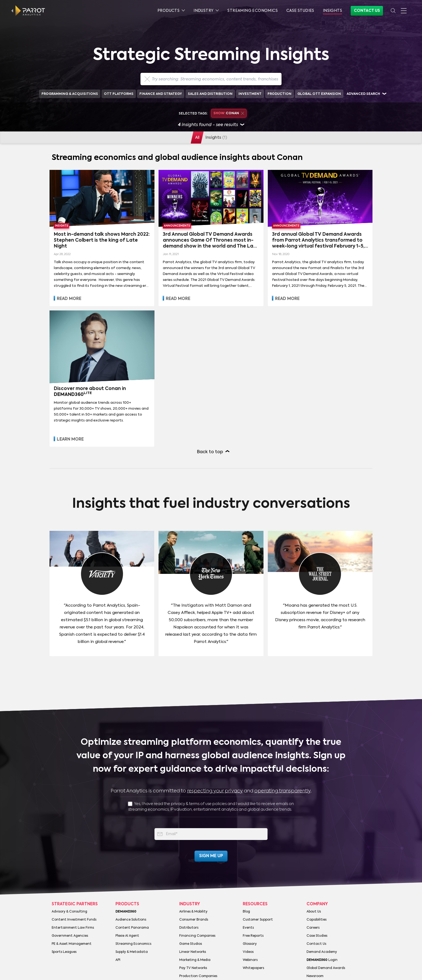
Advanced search (363, 94)
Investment (250, 94)
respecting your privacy (215, 791)
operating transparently (282, 791)
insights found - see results (211, 125)
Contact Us (367, 11)
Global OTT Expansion (319, 94)
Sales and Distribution (210, 94)
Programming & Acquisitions (70, 94)
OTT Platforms (119, 94)
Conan (229, 113)
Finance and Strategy (161, 94)
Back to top (210, 452)
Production (279, 94)
